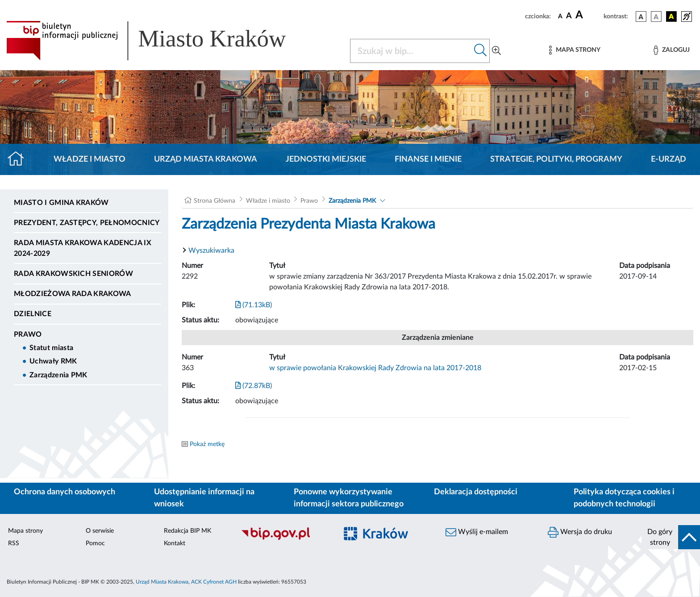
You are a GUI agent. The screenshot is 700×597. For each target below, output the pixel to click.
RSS (14, 543)
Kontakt (175, 543)
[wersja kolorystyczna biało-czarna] (656, 17)
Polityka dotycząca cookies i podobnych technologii (624, 498)
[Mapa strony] (575, 50)
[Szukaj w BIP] (411, 51)
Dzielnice (33, 314)
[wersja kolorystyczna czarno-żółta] (671, 17)
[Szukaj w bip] (481, 51)
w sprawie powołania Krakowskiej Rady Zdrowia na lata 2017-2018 (375, 368)
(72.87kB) (254, 386)
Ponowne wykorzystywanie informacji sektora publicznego (349, 498)
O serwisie (100, 531)
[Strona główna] (19, 159)
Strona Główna (215, 201)
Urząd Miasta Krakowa (206, 159)
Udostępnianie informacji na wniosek (204, 498)
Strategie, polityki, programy (556, 159)
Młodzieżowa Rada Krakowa (73, 294)
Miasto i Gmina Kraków (61, 203)
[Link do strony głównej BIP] (159, 41)
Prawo (28, 334)
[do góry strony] (671, 537)
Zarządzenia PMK (58, 375)
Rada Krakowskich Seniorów (73, 274)
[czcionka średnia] (569, 16)
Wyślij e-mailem (477, 532)
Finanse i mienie (428, 159)
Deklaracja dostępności (476, 492)
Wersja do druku (580, 532)
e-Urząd (669, 159)
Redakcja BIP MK (187, 531)
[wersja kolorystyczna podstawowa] (641, 17)
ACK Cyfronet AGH (214, 582)
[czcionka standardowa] (560, 16)
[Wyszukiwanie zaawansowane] (496, 51)
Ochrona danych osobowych (65, 492)
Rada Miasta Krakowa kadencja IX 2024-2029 (83, 248)
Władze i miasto (90, 159)
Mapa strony (25, 531)
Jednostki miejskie (326, 159)
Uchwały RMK (53, 361)
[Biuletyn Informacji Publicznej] (285, 539)
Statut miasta (51, 348)
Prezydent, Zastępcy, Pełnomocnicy (87, 223)
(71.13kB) (254, 305)
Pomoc (95, 543)
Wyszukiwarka (211, 250)
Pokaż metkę (207, 444)
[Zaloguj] (671, 50)
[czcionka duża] (588, 15)
